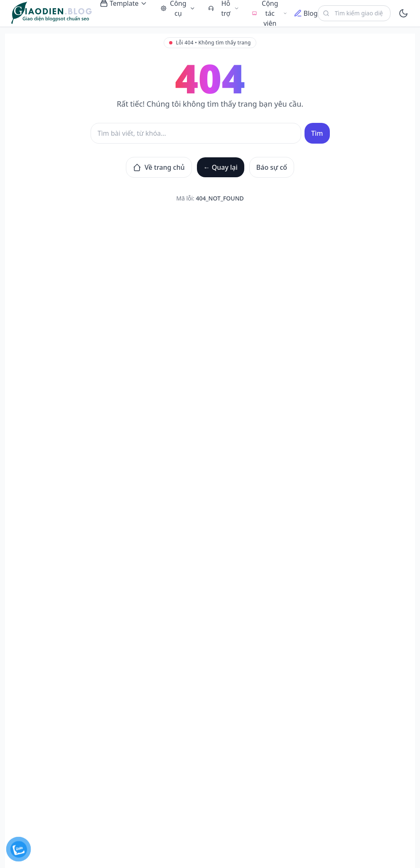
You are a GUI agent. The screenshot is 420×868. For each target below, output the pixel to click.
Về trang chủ (159, 167)
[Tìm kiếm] (196, 133)
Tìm (317, 133)
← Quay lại (221, 167)
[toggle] (404, 13)
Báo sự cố (272, 167)
